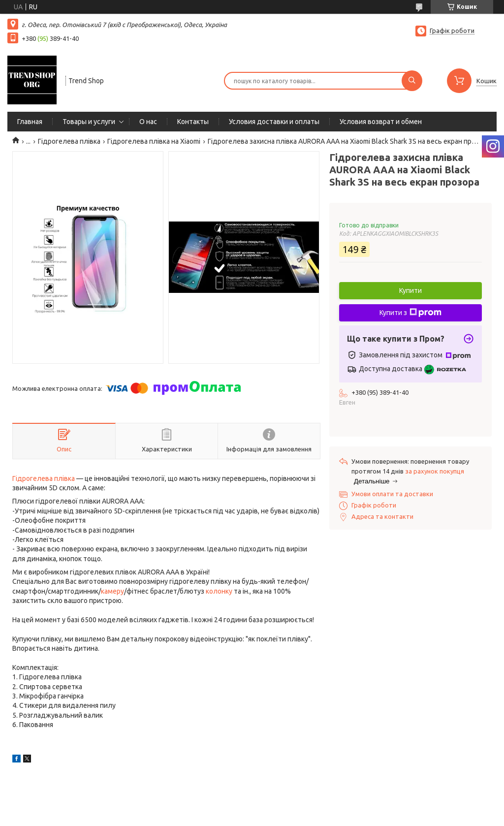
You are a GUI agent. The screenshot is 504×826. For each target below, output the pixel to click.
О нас (148, 122)
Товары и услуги (89, 122)
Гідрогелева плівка (69, 141)
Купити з (410, 313)
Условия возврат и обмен (381, 122)
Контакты (193, 122)
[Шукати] (412, 81)
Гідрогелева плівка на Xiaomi (154, 141)
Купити (410, 290)
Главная (30, 122)
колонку (219, 591)
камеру (112, 591)
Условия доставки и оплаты (274, 122)
